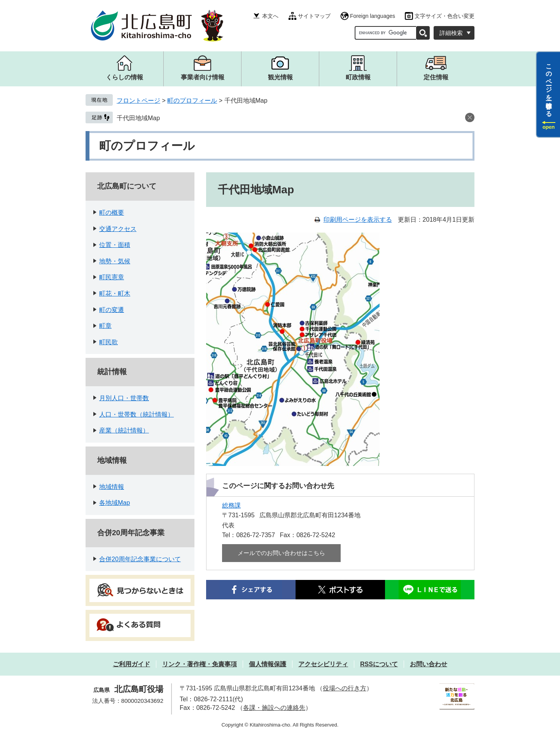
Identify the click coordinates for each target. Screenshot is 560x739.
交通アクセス (118, 229)
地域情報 (112, 460)
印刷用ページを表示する (358, 220)
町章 (105, 326)
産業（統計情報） (124, 430)
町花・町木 (115, 293)
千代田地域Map (138, 118)
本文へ (270, 16)
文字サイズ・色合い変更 (444, 16)
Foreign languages (373, 16)
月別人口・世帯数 (124, 398)
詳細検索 (451, 33)
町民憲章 (112, 277)
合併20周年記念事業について (140, 559)
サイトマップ (314, 16)
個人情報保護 (268, 664)
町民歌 (108, 342)
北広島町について (127, 186)
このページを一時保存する (549, 87)
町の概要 (112, 213)
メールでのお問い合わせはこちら (281, 553)
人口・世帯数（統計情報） (136, 414)
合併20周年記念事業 (131, 533)
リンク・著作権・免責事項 (199, 664)
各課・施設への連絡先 (274, 708)
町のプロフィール (192, 101)
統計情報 (112, 372)
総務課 (231, 505)
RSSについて (379, 664)
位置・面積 (115, 245)
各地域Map (115, 503)
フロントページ (138, 101)
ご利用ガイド (131, 664)
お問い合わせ (429, 664)
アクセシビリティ (323, 664)
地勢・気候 (115, 261)
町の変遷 (112, 310)
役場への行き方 (345, 688)
